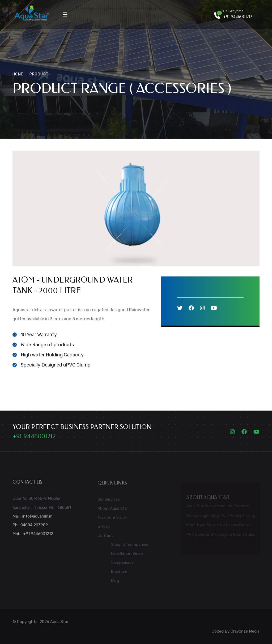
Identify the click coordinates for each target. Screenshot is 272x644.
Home (18, 74)
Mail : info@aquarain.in (32, 518)
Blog (115, 583)
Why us (104, 528)
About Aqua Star (113, 510)
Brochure (119, 574)
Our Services (109, 501)
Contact (105, 538)
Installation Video (127, 556)
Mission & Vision (112, 519)
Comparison (122, 565)
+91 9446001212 (238, 17)
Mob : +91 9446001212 (33, 536)
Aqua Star (59, 622)
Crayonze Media (245, 631)
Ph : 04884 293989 (30, 527)
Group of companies (129, 547)
